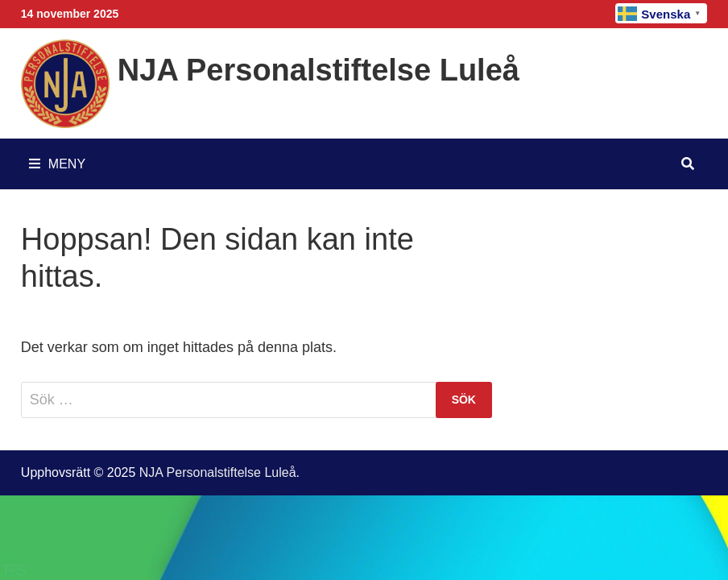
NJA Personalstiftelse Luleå (318, 70)
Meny (57, 164)
